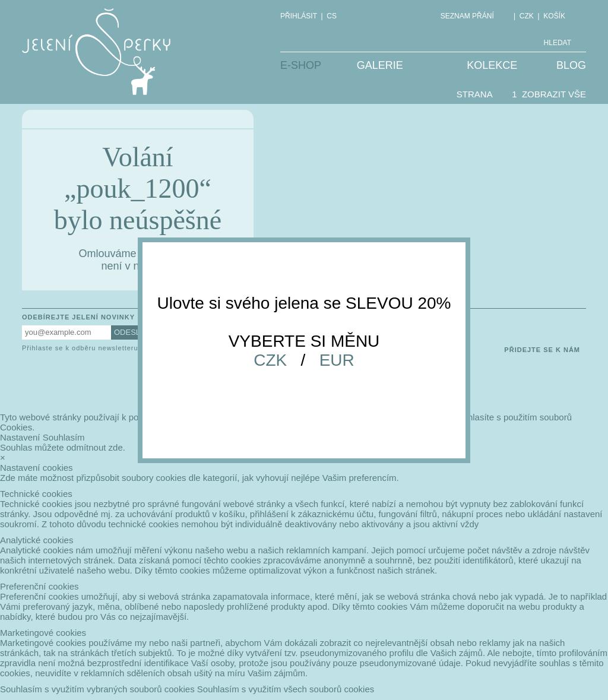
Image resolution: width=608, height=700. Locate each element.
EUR (337, 360)
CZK (270, 360)
